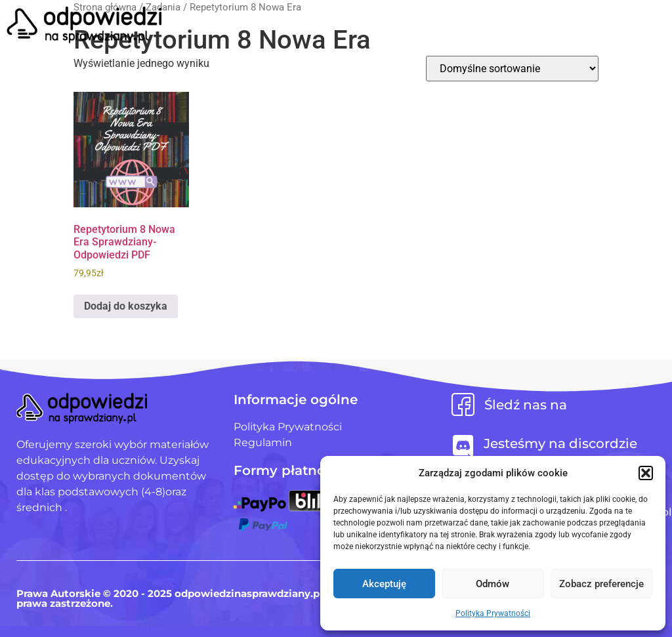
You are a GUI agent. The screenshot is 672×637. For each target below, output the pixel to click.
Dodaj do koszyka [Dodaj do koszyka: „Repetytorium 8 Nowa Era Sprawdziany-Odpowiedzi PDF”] (126, 306)
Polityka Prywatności (493, 613)
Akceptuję (384, 584)
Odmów (493, 584)
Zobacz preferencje (601, 584)
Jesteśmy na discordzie (560, 443)
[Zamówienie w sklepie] (512, 69)
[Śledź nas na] (463, 404)
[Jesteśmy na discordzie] (463, 446)
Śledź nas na (526, 405)
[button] (646, 473)
